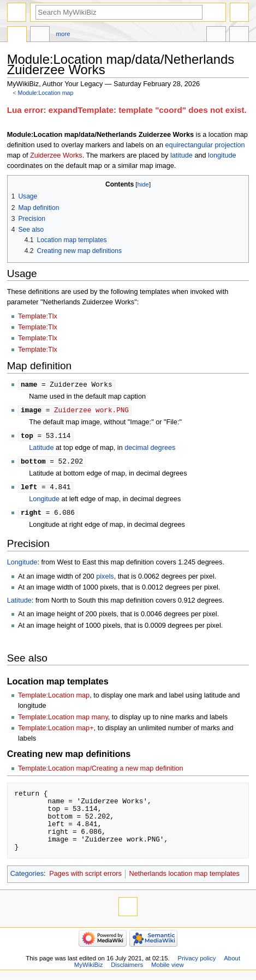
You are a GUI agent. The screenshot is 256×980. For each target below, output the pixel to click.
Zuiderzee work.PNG (91, 411)
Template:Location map (54, 699)
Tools (239, 35)
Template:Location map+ (56, 731)
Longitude (44, 502)
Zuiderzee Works (56, 155)
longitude (222, 155)
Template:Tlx (38, 316)
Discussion (40, 35)
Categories (27, 877)
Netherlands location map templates (184, 877)
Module (17, 35)
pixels (105, 580)
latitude (181, 155)
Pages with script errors (85, 877)
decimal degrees (150, 449)
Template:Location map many (63, 720)
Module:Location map (46, 93)
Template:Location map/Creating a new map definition (101, 772)
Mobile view (168, 968)
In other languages (216, 35)
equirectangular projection (205, 145)
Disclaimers (127, 968)
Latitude (41, 449)
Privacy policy (197, 961)
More (63, 34)
